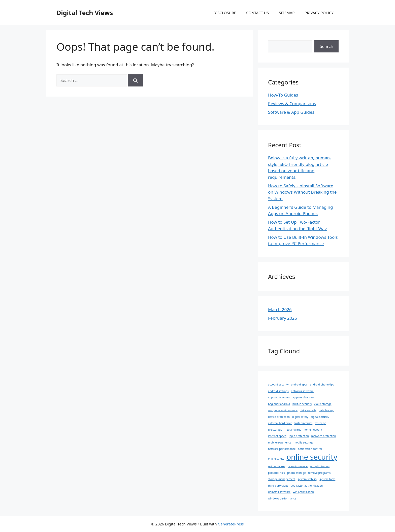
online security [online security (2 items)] (312, 457)
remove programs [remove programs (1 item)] (319, 473)
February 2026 (283, 318)
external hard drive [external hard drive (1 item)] (280, 423)
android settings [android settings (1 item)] (278, 391)
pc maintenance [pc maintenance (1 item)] (298, 466)
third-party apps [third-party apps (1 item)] (278, 486)
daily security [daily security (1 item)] (308, 410)
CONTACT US (257, 13)
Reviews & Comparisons (292, 104)
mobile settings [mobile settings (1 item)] (303, 442)
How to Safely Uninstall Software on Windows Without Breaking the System (302, 192)
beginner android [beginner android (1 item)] (279, 404)
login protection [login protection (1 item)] (299, 436)
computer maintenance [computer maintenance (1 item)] (283, 410)
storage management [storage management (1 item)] (282, 479)
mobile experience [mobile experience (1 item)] (280, 442)
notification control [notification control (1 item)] (310, 449)
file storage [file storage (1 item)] (275, 430)
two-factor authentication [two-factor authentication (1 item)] (307, 486)
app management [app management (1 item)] (279, 397)
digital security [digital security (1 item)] (320, 417)
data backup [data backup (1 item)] (326, 410)
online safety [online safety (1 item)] (276, 459)
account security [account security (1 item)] (278, 385)
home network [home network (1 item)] (313, 430)
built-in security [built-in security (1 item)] (302, 404)
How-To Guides (283, 95)
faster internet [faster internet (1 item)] (303, 423)
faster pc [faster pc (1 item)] (320, 423)
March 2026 (280, 309)
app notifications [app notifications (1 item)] (304, 397)
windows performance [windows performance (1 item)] (282, 498)
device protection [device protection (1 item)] (279, 417)
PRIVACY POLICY (319, 13)
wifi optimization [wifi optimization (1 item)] (303, 492)
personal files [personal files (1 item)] (276, 473)
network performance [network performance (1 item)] (282, 449)
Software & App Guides (291, 112)
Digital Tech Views (85, 13)
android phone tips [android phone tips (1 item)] (322, 385)
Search (326, 46)
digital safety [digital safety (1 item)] (300, 417)
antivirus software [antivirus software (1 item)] (302, 391)
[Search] (135, 80)
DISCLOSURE (225, 13)
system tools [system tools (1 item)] (327, 479)
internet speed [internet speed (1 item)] (277, 436)
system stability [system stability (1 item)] (307, 479)
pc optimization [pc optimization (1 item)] (320, 466)
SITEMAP (287, 13)
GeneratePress (231, 524)
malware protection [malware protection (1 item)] (324, 436)
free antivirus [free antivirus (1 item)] (293, 430)
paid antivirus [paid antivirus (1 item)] (277, 466)
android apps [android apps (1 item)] (299, 385)
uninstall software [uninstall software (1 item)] (279, 492)
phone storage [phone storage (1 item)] (296, 473)
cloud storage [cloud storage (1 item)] (323, 404)
